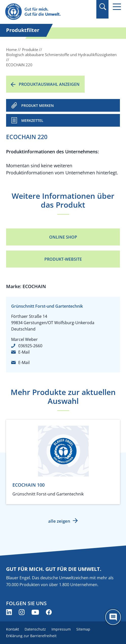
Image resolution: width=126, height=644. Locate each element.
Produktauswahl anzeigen (49, 84)
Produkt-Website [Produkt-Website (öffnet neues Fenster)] (63, 259)
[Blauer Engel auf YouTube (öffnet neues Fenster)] (35, 612)
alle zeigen (59, 521)
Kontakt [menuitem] (13, 629)
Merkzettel (32, 120)
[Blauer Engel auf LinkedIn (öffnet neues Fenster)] (9, 612)
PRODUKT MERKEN (38, 105)
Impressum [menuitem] (61, 629)
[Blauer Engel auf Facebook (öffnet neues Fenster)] (49, 612)
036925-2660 (30, 346)
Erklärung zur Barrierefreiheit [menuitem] (31, 636)
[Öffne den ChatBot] (113, 617)
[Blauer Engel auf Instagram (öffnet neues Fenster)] (22, 612)
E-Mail (24, 352)
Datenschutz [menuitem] (35, 629)
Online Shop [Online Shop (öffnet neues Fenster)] (63, 237)
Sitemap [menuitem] (83, 629)
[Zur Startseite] (46, 12)
